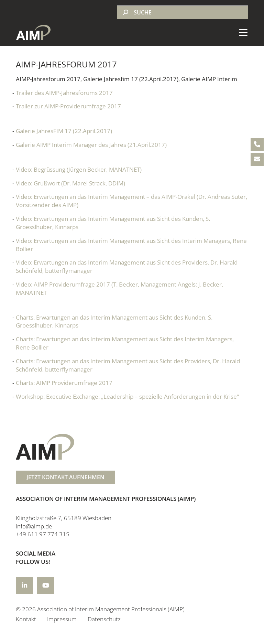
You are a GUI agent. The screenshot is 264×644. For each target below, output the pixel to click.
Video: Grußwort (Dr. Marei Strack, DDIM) (70, 183)
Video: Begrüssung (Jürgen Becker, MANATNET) (79, 169)
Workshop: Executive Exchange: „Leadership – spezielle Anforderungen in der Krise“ (127, 396)
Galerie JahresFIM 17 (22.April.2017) (64, 131)
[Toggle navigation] (241, 32)
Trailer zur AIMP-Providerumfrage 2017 (68, 106)
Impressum (62, 619)
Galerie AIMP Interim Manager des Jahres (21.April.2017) (91, 145)
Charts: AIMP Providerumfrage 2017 (64, 383)
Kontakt (26, 619)
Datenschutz (104, 619)
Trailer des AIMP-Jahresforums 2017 (64, 93)
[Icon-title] (24, 586)
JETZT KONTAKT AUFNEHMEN (65, 477)
